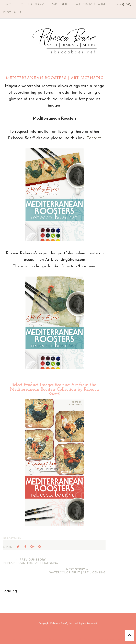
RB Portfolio (12, 538)
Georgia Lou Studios (111, 639)
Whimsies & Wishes (93, 4)
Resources (12, 13)
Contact (94, 138)
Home (8, 4)
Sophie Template (72, 639)
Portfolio (60, 4)
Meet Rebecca (32, 4)
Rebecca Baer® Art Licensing (43, 639)
